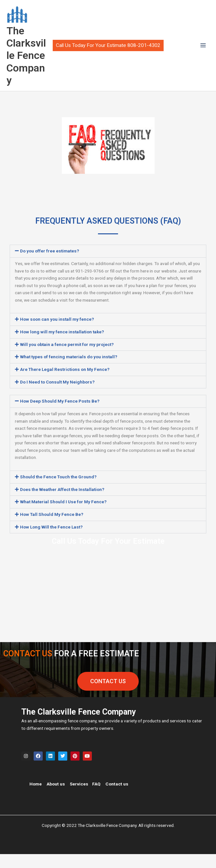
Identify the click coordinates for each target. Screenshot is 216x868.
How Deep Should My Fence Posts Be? (60, 415)
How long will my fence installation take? (62, 346)
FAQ (96, 798)
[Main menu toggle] (203, 53)
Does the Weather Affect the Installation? (62, 503)
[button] (108, 52)
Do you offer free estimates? (50, 265)
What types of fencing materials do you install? (69, 371)
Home (36, 798)
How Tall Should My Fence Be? (52, 528)
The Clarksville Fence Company (21, 63)
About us (56, 798)
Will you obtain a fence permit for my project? (67, 358)
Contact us (117, 798)
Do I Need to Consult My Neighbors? (57, 396)
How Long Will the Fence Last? (51, 541)
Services (79, 798)
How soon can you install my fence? (57, 333)
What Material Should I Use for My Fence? (63, 516)
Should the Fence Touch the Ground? (58, 491)
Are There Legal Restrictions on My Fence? (65, 383)
